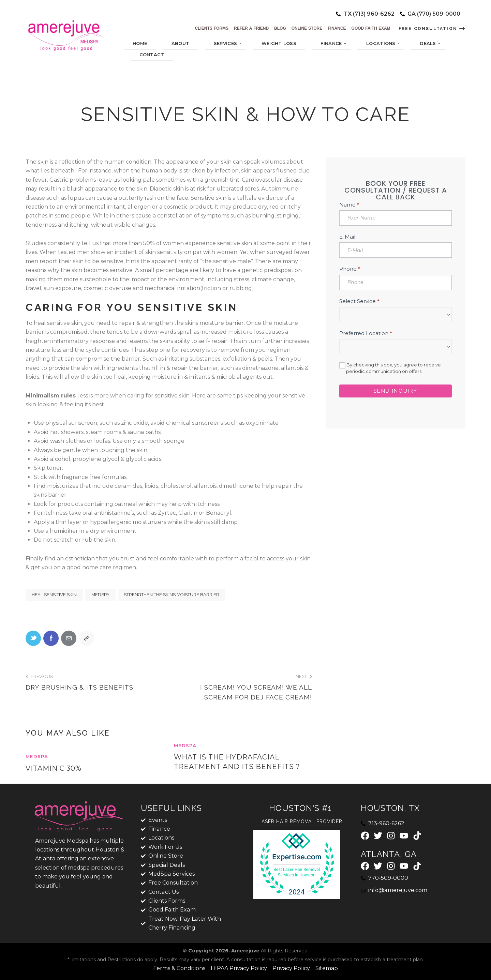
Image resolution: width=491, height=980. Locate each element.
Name (349, 205)
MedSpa (100, 595)
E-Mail (347, 237)
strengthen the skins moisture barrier (172, 595)
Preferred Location (366, 333)
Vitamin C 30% (54, 769)
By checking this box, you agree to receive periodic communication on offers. (390, 368)
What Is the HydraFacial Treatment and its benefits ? (237, 762)
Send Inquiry (395, 391)
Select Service (359, 301)
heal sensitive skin (54, 595)
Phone (350, 269)
